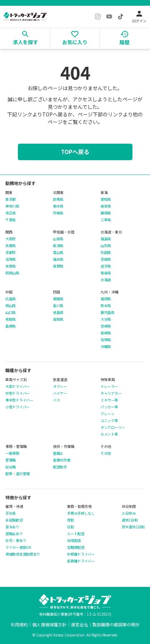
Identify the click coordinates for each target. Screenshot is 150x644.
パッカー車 (109, 407)
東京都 (11, 199)
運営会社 (79, 624)
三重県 (106, 220)
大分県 (106, 319)
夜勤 (70, 520)
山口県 (11, 312)
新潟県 (58, 246)
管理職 (11, 460)
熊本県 (106, 306)
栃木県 (58, 206)
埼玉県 (11, 213)
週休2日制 (130, 520)
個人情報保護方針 (49, 624)
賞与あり (12, 527)
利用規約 (19, 624)
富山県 (58, 252)
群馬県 (58, 199)
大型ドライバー (18, 386)
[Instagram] (98, 17)
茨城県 (58, 213)
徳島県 (58, 312)
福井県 (58, 259)
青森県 (106, 273)
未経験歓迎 (14, 520)
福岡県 (106, 299)
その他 (106, 453)
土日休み (129, 513)
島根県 (11, 326)
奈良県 (11, 266)
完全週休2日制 (133, 527)
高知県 (58, 319)
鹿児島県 (108, 312)
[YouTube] (109, 17)
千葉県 (11, 220)
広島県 (11, 299)
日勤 (70, 527)
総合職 (11, 467)
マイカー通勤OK (18, 547)
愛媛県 (58, 299)
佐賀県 (106, 340)
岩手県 (106, 266)
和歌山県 (12, 273)
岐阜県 (106, 206)
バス (56, 400)
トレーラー (109, 386)
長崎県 (106, 333)
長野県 (58, 266)
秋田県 (106, 252)
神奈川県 (12, 206)
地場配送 (74, 541)
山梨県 (58, 239)
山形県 (106, 246)
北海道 (106, 280)
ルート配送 (76, 534)
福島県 (106, 239)
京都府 (11, 252)
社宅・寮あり (16, 541)
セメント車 (109, 434)
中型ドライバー (18, 393)
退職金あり (14, 534)
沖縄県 (106, 347)
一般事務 (12, 453)
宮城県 (106, 259)
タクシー (60, 386)
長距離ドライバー (81, 561)
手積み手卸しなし (81, 513)
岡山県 (11, 306)
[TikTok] (121, 17)
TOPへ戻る (75, 152)
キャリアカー (111, 393)
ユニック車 (109, 421)
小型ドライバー (18, 407)
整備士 (58, 453)
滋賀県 (11, 259)
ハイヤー (60, 393)
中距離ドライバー (81, 554)
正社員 (11, 513)
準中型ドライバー (19, 400)
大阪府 (11, 239)
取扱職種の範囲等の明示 (116, 624)
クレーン (108, 414)
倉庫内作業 (62, 460)
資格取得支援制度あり (23, 554)
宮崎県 (106, 326)
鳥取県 (11, 319)
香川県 (58, 306)
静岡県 (106, 213)
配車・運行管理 (18, 474)
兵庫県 (11, 246)
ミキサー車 (109, 400)
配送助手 (60, 467)
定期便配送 (76, 547)
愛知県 (106, 199)
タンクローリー (113, 427)
